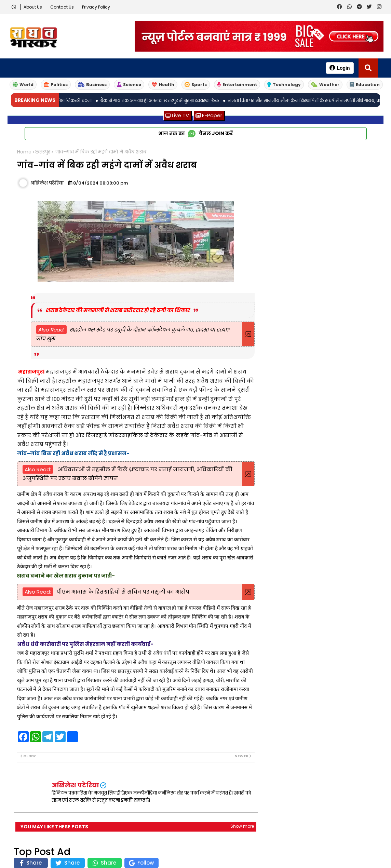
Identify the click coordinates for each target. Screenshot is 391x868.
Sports (196, 85)
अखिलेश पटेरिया (75, 785)
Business (92, 85)
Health (163, 85)
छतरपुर (43, 152)
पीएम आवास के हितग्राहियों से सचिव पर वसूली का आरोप (123, 592)
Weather (325, 85)
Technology (284, 85)
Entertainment (237, 85)
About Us (33, 7)
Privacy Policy (96, 7)
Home (24, 152)
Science (129, 85)
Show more (242, 826)
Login (340, 68)
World (23, 85)
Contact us (63, 7)
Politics (56, 85)
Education (365, 85)
